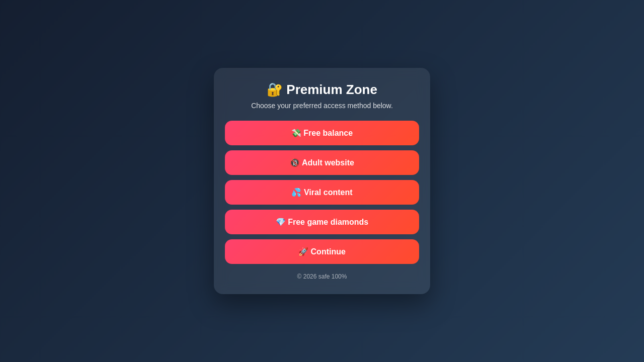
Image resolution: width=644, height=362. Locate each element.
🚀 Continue (322, 252)
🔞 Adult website (322, 163)
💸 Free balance (322, 133)
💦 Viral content (322, 192)
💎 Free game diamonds (322, 222)
